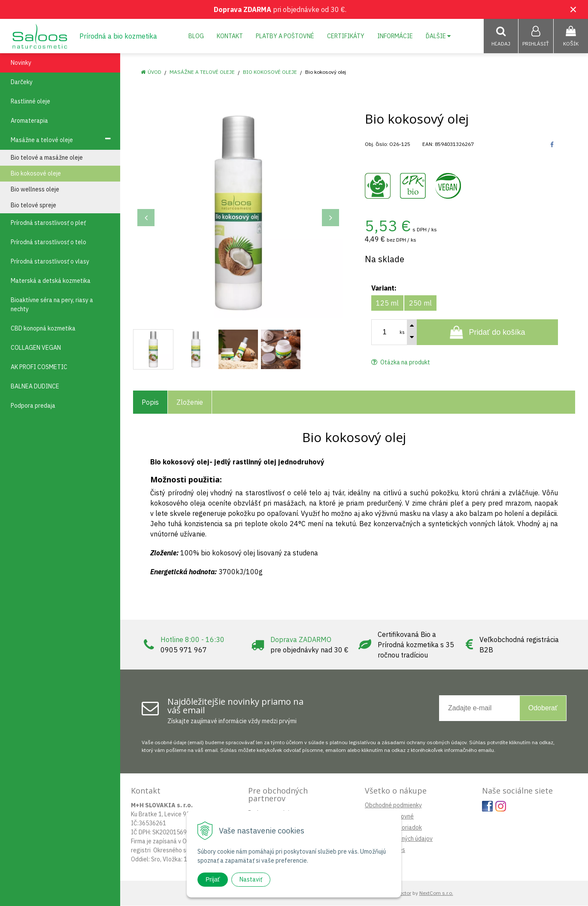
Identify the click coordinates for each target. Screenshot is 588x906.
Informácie (395, 36)
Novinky (21, 63)
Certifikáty (346, 36)
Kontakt (230, 36)
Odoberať (543, 708)
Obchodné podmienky (393, 806)
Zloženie (190, 403)
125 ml (387, 303)
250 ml (420, 303)
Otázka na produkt (401, 363)
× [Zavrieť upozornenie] (573, 9)
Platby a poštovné (285, 36)
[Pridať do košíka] (487, 333)
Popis (150, 403)
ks (402, 333)
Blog (196, 36)
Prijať (213, 879)
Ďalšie (438, 36)
